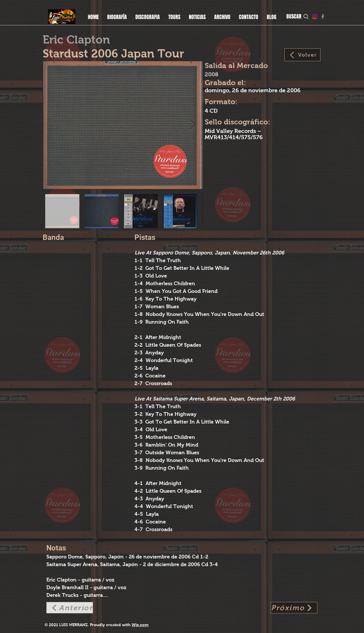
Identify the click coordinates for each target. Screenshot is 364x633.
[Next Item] (193, 125)
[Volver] (302, 55)
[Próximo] (294, 608)
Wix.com (140, 625)
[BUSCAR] (298, 17)
